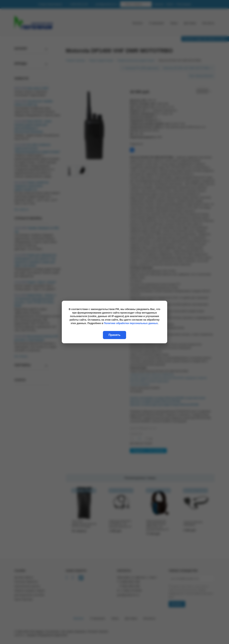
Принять (115, 335)
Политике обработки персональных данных (131, 323)
